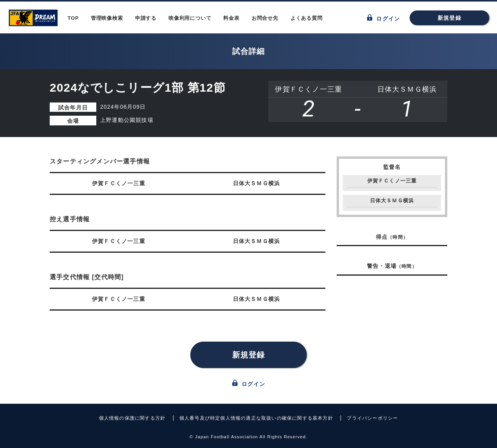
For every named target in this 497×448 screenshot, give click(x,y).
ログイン (383, 18)
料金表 (231, 18)
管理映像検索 (107, 18)
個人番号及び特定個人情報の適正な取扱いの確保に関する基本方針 (256, 418)
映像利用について (190, 18)
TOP (73, 18)
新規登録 (449, 18)
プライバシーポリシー (372, 418)
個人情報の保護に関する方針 (132, 418)
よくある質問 (307, 18)
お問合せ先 (265, 18)
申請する (146, 18)
